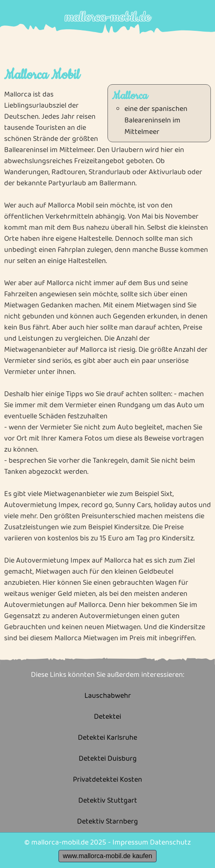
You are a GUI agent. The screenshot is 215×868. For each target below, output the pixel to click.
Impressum (130, 843)
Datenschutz (170, 843)
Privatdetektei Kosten (107, 780)
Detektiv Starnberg (107, 822)
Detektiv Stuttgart (108, 801)
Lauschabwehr (108, 696)
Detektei (107, 717)
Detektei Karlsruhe (107, 738)
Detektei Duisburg (108, 759)
